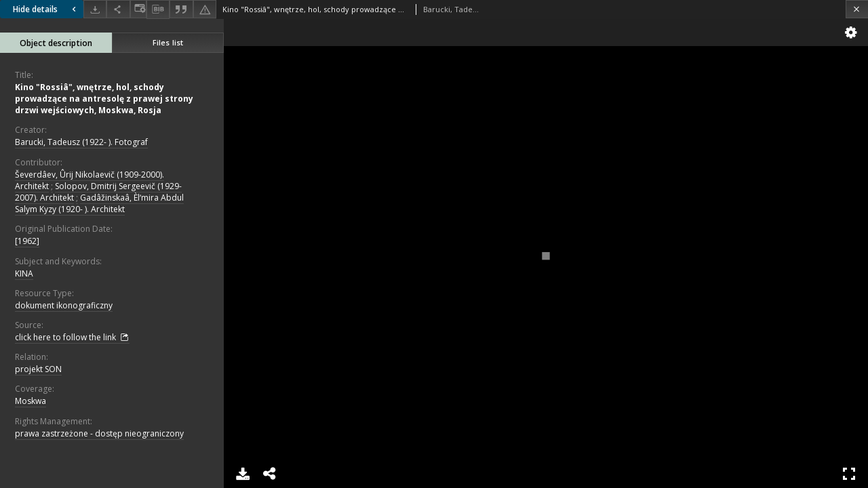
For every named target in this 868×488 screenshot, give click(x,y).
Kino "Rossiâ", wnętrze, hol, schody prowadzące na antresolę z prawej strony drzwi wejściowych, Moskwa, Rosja (104, 99)
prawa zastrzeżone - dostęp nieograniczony (99, 433)
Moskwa (31, 401)
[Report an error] (205, 9)
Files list (168, 42)
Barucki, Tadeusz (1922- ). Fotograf (81, 142)
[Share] (118, 9)
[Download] (95, 9)
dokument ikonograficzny (64, 305)
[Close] (857, 9)
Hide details (46, 9)
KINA (24, 273)
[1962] (27, 241)
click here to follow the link (72, 338)
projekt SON (38, 369)
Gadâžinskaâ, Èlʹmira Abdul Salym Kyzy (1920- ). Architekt (99, 203)
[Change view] (138, 9)
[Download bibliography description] (158, 9)
